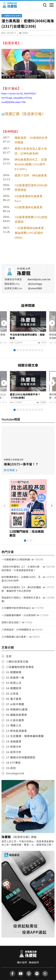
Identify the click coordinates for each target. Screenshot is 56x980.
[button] (15, 350)
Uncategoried (15, 773)
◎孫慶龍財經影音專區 (12, 16)
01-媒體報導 (14, 672)
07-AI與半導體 (15, 704)
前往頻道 (9, 470)
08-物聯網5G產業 (17, 709)
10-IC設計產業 (15, 720)
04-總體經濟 (14, 688)
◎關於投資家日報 (17, 661)
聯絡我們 (34, 962)
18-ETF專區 (13, 763)
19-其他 (11, 768)
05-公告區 (12, 693)
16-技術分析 (14, 752)
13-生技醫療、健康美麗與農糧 (25, 736)
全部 (9, 656)
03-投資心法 (14, 683)
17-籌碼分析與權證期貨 (21, 757)
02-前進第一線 (15, 677)
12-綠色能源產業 (17, 731)
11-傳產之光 (14, 725)
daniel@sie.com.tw (39, 279)
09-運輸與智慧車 (17, 715)
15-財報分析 (14, 747)
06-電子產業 (14, 699)
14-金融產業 (14, 741)
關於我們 (22, 962)
